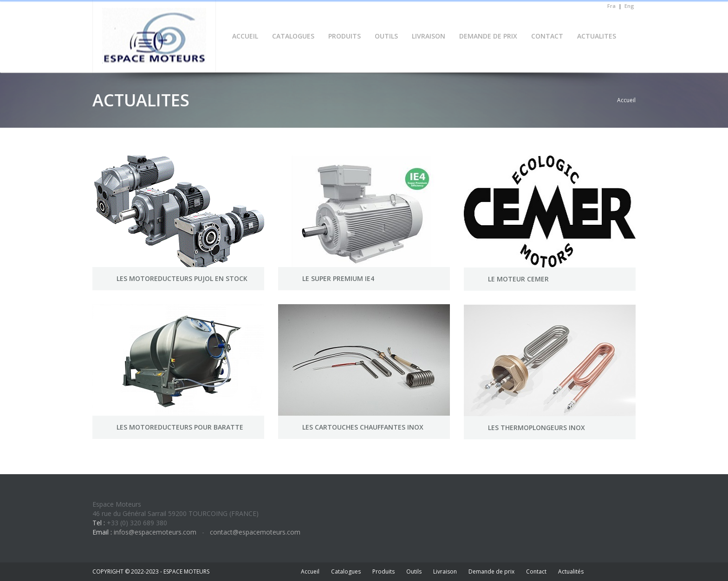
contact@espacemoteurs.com (254, 532)
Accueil (626, 100)
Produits (383, 571)
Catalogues (346, 571)
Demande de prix (491, 571)
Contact (536, 571)
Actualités (571, 571)
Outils (414, 571)
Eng (629, 6)
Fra (611, 6)
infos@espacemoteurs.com (155, 532)
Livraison (445, 571)
